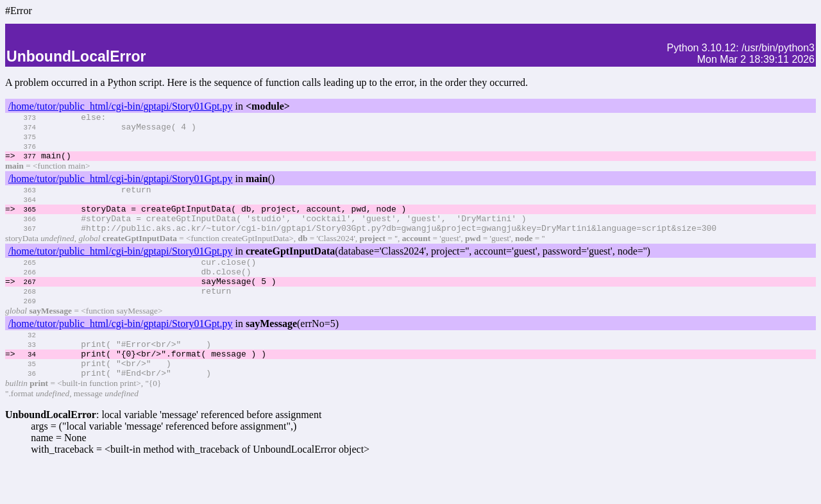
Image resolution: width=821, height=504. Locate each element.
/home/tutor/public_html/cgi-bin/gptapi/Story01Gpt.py (121, 106)
